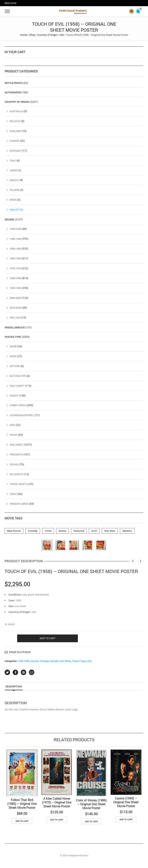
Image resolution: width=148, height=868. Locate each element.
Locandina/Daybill (22, 415)
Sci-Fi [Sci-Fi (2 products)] (94, 531)
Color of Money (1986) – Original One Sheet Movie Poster (91, 804)
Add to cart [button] (22, 821)
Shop (32, 35)
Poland (14, 190)
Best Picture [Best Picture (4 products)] (14, 531)
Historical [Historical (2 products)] (79, 531)
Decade (54, 661)
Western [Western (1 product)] (127, 531)
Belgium (15, 121)
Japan (13, 170)
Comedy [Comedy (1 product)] (33, 531)
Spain (13, 200)
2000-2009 (15, 298)
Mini (12, 425)
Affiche (15, 366)
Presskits (16, 454)
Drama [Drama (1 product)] (62, 531)
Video (13, 494)
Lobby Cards (18, 405)
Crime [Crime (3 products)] (48, 531)
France (14, 141)
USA (62, 35)
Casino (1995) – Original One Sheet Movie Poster (126, 802)
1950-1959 (24, 661)
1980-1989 (15, 278)
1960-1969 (15, 258)
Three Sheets (19, 484)
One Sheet (65, 661)
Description (14, 686)
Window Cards (19, 504)
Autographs (13, 92)
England (15, 131)
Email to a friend (20, 652)
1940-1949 (15, 239)
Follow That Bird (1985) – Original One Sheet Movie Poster (22, 803)
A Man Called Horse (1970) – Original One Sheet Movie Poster (57, 802)
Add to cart (48, 638)
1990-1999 (15, 288)
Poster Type (79, 661)
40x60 (13, 356)
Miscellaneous (15, 327)
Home (24, 35)
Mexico (14, 180)
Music (13, 435)
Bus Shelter (18, 376)
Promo (14, 464)
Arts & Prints (14, 83)
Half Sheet (17, 386)
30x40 (13, 346)
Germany (16, 151)
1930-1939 (15, 229)
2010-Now (16, 308)
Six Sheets (17, 474)
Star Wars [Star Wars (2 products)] (110, 531)
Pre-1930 (15, 318)
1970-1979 (15, 268)
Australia (16, 111)
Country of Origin (47, 35)
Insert (14, 396)
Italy (13, 161)
